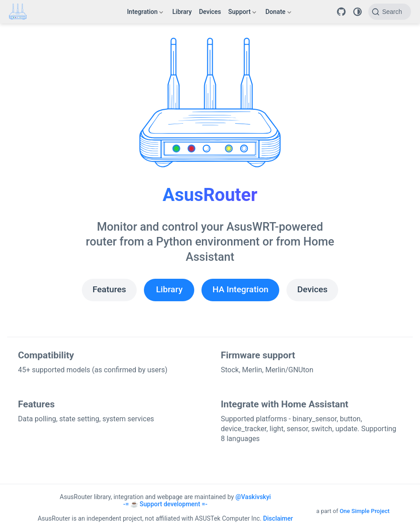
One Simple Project (364, 511)
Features (109, 289)
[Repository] (341, 12)
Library (182, 12)
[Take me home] (21, 12)
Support (243, 13)
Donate (278, 13)
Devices (210, 12)
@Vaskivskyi (253, 497)
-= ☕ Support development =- (165, 504)
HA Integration (240, 289)
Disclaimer (278, 518)
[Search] (390, 12)
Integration (145, 13)
